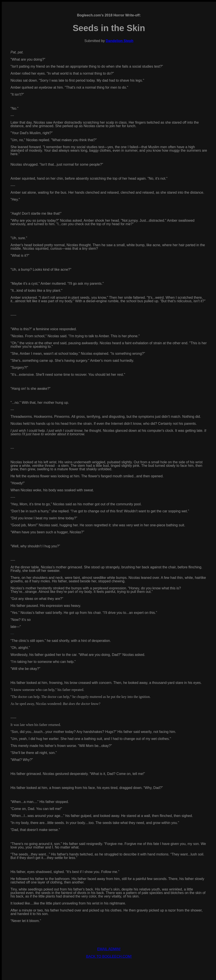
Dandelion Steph (120, 41)
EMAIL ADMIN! (109, 949)
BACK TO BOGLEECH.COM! (109, 956)
